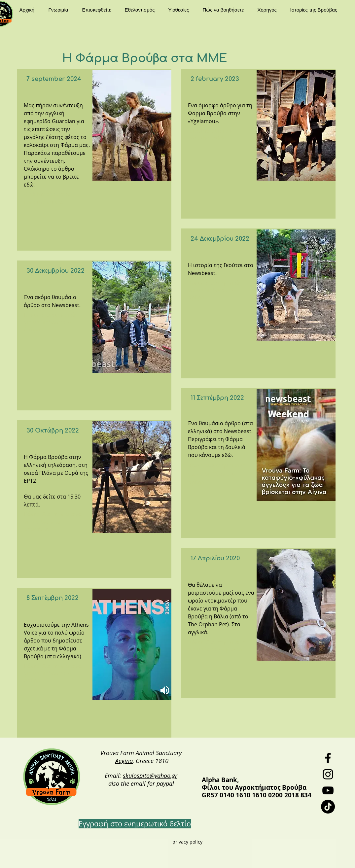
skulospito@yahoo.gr (150, 776)
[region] (94, 160)
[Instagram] (328, 774)
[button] (60, 10)
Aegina (124, 761)
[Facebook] (328, 758)
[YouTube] (328, 790)
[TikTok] (328, 807)
